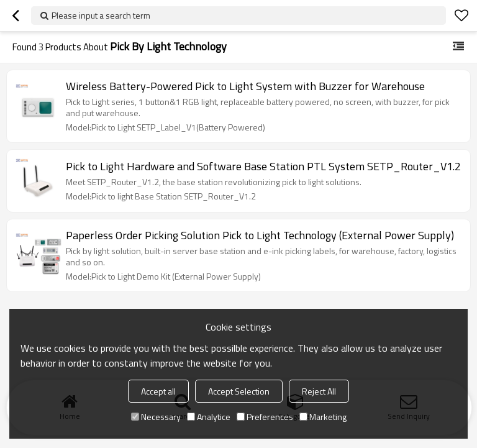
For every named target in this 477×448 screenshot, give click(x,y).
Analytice (209, 417)
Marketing (323, 417)
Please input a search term (101, 15)
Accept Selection (239, 391)
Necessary (156, 417)
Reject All (319, 391)
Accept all (158, 391)
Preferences (265, 417)
